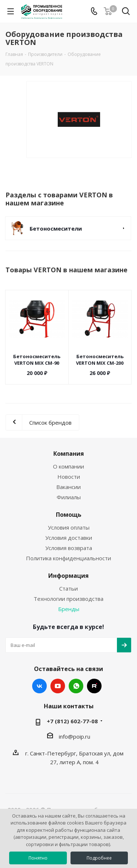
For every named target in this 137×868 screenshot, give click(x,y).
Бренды (69, 609)
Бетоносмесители (56, 228)
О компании (68, 466)
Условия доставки (69, 538)
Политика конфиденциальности (68, 558)
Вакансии (68, 487)
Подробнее (99, 858)
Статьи (68, 588)
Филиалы (69, 497)
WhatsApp (76, 686)
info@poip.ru (75, 736)
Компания (69, 454)
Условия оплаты (69, 527)
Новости (69, 477)
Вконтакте (39, 686)
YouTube (58, 686)
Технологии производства (68, 599)
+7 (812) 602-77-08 (72, 721)
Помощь (69, 515)
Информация (68, 576)
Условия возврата (69, 548)
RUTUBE (94, 686)
